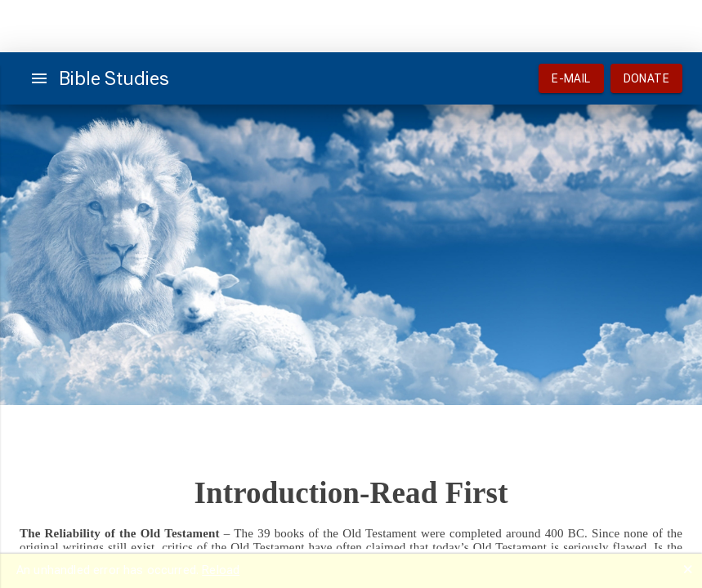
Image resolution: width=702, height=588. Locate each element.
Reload (221, 570)
